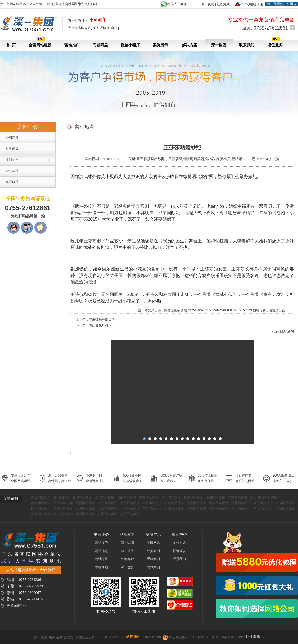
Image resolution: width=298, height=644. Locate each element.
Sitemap (149, 637)
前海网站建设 (41, 514)
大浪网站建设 (108, 508)
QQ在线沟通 (254, 4)
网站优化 (101, 551)
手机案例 (153, 559)
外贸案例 (153, 551)
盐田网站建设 (130, 514)
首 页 (11, 45)
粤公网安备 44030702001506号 (192, 637)
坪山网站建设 (171, 498)
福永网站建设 (196, 503)
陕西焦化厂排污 (100, 325)
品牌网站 (153, 543)
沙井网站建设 (241, 503)
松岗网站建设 (285, 503)
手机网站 (101, 567)
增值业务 (275, 42)
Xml (159, 637)
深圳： (265, 28)
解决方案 (190, 45)
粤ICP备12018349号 (230, 637)
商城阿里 (100, 45)
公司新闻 (12, 138)
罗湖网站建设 (108, 514)
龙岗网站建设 (104, 498)
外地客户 (127, 559)
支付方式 (179, 543)
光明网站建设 (85, 508)
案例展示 (160, 45)
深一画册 (127, 551)
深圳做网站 (61, 498)
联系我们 (247, 45)
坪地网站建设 (219, 508)
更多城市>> (16, 606)
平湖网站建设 (238, 498)
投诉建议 (179, 551)
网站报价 (101, 543)
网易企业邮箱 (63, 503)
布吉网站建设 (152, 508)
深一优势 (208, 4)
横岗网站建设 (174, 508)
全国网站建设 (40, 42)
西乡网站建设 (219, 503)
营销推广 (72, 45)
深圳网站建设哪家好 (265, 498)
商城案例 (153, 567)
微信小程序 (130, 45)
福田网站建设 (85, 514)
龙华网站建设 (193, 498)
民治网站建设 (41, 508)
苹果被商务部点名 (102, 319)
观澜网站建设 (63, 508)
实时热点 (12, 160)
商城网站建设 (41, 503)
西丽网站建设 (285, 508)
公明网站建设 (152, 503)
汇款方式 (223, 4)
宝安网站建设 (149, 498)
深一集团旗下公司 (280, 4)
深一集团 (219, 45)
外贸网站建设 (85, 503)
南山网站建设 (127, 498)
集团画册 (12, 182)
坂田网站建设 (215, 498)
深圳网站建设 (82, 498)
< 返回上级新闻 (283, 331)
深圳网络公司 (41, 498)
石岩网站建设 (174, 503)
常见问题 (12, 149)
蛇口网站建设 (63, 514)
